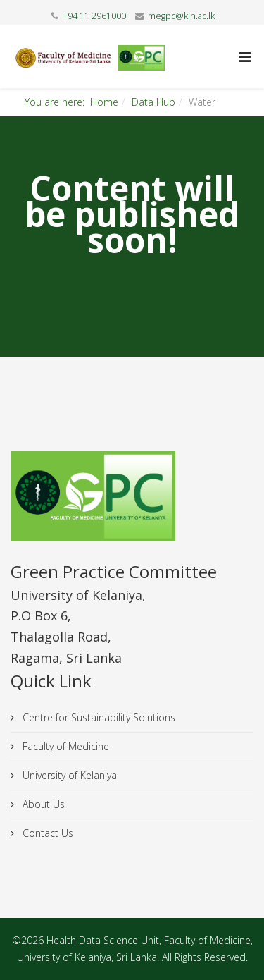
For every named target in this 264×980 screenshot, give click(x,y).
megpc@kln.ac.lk (181, 16)
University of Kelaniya (68, 775)
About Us (42, 804)
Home (104, 102)
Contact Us (46, 833)
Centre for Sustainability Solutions (98, 717)
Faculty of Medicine (64, 746)
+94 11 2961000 (94, 16)
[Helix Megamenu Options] (245, 57)
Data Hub (153, 102)
